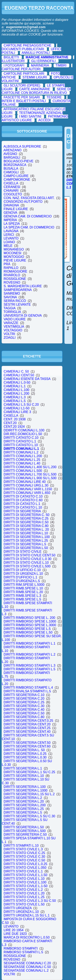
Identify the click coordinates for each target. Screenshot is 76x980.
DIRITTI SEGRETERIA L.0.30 (25, 757)
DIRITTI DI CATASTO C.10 (23, 496)
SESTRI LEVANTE (17, 305)
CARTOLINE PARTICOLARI (24, 74)
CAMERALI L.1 (15, 386)
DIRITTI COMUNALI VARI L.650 (27, 493)
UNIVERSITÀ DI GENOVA (23, 316)
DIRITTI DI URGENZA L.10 (23, 574)
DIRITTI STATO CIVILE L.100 (25, 882)
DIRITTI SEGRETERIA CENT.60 (27, 746)
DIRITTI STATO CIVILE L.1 (23, 871)
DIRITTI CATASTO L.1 (20, 441)
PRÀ (7, 264)
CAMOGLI (11, 172)
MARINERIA (40, 65)
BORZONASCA (15, 165)
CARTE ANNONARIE (35, 89)
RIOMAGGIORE (15, 271)
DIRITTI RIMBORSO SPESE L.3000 (30, 625)
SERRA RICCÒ (15, 301)
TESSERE (54, 97)
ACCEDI (44, 120)
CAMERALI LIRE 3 (17, 412)
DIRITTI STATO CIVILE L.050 (25, 868)
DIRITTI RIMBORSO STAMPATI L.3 (29, 665)
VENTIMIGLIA (14, 327)
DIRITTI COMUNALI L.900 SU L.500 (30, 478)
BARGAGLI (12, 158)
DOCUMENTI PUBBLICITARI (23, 49)
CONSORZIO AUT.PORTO (23, 202)
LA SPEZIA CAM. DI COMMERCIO (29, 227)
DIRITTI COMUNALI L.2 (21, 452)
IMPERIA (10, 220)
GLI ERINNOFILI (43, 61)
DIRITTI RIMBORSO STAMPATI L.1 (29, 643)
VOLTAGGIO (13, 330)
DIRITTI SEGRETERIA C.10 (24, 695)
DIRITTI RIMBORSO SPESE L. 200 (29, 618)
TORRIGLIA (12, 312)
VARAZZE (11, 323)
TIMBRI (61, 65)
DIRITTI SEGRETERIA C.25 (24, 702)
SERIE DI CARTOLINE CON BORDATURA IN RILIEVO (36, 91)
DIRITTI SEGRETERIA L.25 (24, 809)
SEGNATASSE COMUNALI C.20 (27, 963)
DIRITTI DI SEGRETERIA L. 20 (26, 530)
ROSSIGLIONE (15, 279)
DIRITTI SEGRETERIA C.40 (24, 710)
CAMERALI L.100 (16, 390)
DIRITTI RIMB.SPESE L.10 (23, 588)
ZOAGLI (10, 338)
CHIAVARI (11, 191)
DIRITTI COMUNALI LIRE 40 (25, 482)
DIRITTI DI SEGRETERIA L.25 (26, 541)
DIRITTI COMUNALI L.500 (23, 471)
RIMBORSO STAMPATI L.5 (23, 952)
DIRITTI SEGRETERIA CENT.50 (27, 743)
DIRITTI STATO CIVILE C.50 (24, 860)
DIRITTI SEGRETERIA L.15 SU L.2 (29, 794)
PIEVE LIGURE (15, 260)
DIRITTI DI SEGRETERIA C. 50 (27, 515)
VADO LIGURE (15, 319)
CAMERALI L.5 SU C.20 (21, 405)
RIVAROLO (12, 275)
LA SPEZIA (12, 224)
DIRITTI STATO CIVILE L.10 (24, 879)
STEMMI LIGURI (35, 77)
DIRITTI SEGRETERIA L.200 (25, 805)
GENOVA (10, 213)
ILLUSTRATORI (13, 61)
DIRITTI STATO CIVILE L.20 (24, 893)
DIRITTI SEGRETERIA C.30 (24, 706)
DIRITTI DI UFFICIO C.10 (22, 570)
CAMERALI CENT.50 (19, 375)
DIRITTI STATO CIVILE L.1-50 (26, 886)
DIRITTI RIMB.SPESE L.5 (22, 599)
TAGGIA (10, 308)
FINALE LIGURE (16, 209)
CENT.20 (10, 423)
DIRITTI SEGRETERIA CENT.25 (27, 728)
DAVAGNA (11, 205)
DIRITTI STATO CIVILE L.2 (23, 890)
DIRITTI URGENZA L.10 (21, 912)
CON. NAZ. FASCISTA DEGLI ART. (29, 198)
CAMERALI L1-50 (17, 408)
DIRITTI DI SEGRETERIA (22, 511)
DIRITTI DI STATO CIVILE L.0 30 (27, 559)
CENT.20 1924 (14, 427)
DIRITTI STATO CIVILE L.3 (23, 849)
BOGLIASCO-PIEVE (19, 161)
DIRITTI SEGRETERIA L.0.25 (25, 754)
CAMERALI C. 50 (16, 371)
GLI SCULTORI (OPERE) (22, 85)
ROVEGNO (12, 282)
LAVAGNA (11, 231)
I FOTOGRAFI (14, 65)
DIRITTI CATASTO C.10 (21, 438)
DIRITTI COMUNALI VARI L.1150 (28, 489)
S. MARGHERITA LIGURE (23, 286)
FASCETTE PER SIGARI (22, 97)
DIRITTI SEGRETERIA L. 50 (24, 750)
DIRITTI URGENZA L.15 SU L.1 (27, 915)
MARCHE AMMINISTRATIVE (47, 57)
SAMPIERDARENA (18, 290)
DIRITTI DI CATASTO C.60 (23, 500)
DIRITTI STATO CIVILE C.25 (24, 853)
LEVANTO (11, 238)
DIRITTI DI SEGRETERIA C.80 (26, 526)
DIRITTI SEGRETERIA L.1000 (26, 790)
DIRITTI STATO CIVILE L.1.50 (25, 875)
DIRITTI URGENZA (18, 908)
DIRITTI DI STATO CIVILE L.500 (27, 566)
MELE (8, 246)
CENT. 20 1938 (15, 419)
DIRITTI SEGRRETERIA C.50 (25, 835)
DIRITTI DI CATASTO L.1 (22, 504)
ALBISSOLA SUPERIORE (22, 146)
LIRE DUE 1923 (15, 934)
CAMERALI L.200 (16, 394)
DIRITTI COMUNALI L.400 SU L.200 (30, 467)
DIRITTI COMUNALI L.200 (23, 456)
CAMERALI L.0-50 (17, 383)
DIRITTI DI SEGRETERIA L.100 (27, 537)
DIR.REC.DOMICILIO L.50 (23, 434)
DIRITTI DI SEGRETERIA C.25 (26, 518)
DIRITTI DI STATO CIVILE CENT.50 (29, 555)
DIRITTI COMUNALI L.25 (22, 460)
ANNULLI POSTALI (36, 53)
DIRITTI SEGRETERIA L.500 (25, 831)
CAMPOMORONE (17, 180)
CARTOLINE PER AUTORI (21, 69)
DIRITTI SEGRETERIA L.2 (23, 798)
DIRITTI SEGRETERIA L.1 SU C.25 (29, 772)
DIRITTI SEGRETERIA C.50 (24, 713)
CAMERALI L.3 (15, 397)
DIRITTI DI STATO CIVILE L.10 (26, 563)
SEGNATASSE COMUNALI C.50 (27, 967)
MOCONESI (12, 253)
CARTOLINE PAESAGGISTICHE (28, 45)
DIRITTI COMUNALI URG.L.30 (26, 485)
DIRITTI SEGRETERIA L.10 (24, 776)
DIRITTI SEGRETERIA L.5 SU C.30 (29, 816)
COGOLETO (13, 194)
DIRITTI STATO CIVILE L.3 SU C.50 (30, 901)
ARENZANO (13, 150)
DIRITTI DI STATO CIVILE (22, 552)
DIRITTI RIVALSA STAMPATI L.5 (27, 691)
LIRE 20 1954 (14, 930)
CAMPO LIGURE (16, 176)
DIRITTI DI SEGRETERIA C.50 (26, 522)
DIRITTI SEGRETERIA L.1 (23, 768)
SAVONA (10, 297)
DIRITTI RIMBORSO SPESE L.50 (28, 632)
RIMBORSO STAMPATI (21, 948)
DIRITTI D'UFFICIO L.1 (20, 577)
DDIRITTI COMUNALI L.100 (24, 430)
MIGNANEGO (14, 249)
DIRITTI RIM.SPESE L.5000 (24, 585)
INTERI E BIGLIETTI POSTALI (24, 101)
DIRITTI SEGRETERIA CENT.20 (27, 724)
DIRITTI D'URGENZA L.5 (22, 581)
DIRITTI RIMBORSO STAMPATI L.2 (29, 654)
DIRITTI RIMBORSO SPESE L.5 (27, 629)
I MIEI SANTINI (30, 116)
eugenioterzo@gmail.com (26, 27)
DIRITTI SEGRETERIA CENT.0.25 (28, 721)
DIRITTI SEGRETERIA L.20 (24, 801)
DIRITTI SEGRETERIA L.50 (24, 827)
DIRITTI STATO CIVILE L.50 (24, 904)
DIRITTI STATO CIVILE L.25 (24, 897)
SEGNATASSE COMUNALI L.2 (26, 971)
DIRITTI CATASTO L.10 (21, 445)
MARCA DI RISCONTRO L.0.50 (27, 937)
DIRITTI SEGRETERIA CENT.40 (27, 732)
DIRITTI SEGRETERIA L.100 (25, 787)
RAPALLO (11, 268)
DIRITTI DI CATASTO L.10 (23, 507)
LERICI (9, 235)
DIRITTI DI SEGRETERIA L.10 (26, 533)
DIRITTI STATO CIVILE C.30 (24, 857)
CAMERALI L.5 (15, 401)
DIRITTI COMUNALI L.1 (21, 449)
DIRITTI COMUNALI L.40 (22, 463)
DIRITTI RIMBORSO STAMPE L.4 (28, 688)
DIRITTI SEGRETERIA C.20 (24, 699)
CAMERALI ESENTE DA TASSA (27, 379)
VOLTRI (9, 334)
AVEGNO (10, 154)
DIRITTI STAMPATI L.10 (21, 846)
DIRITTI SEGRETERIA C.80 (24, 717)
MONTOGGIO (14, 257)
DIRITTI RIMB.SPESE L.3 (22, 596)
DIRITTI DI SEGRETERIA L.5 (25, 544)
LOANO (9, 242)
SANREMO (12, 293)
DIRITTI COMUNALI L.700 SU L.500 (30, 474)
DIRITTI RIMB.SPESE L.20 (23, 592)
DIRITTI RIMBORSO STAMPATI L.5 (29, 669)
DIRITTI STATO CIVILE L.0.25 (25, 864)
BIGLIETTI (11, 57)
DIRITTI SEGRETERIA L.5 (23, 812)
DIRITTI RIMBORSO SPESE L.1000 (30, 621)
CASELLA (11, 183)
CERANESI (12, 187)
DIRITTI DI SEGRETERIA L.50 (26, 548)
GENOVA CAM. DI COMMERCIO (28, 216)
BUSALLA (11, 169)
